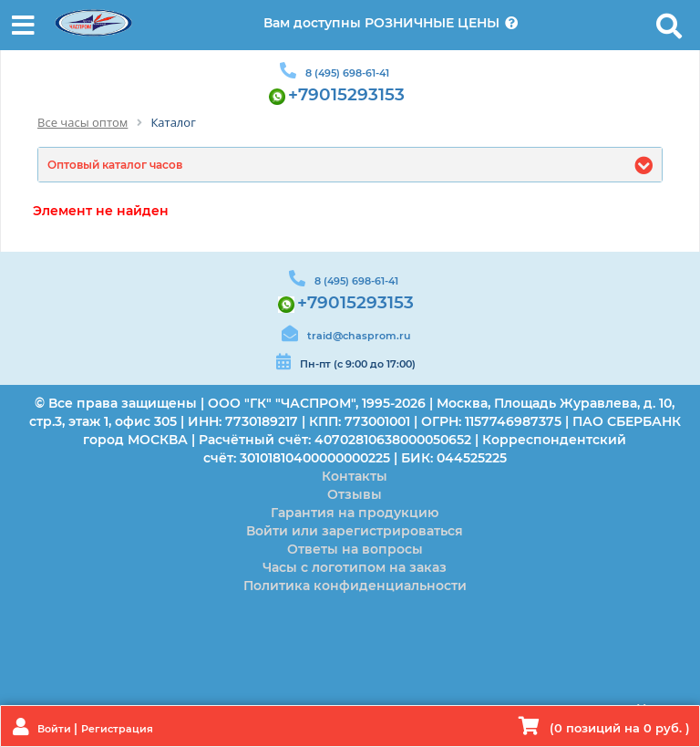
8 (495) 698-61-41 (347, 73)
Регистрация (117, 729)
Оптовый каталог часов (115, 165)
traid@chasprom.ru (359, 336)
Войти (56, 729)
